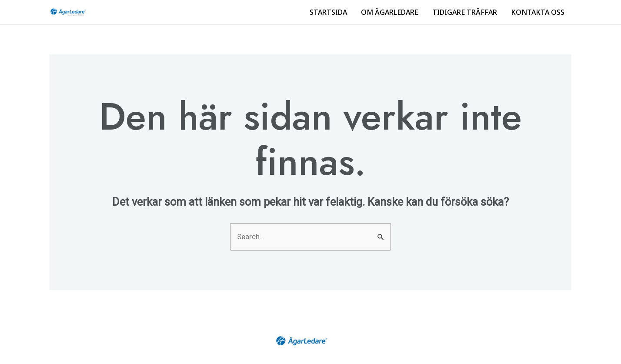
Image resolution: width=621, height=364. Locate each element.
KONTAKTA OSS (538, 12)
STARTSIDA (328, 12)
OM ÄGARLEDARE (390, 12)
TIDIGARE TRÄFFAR (465, 12)
